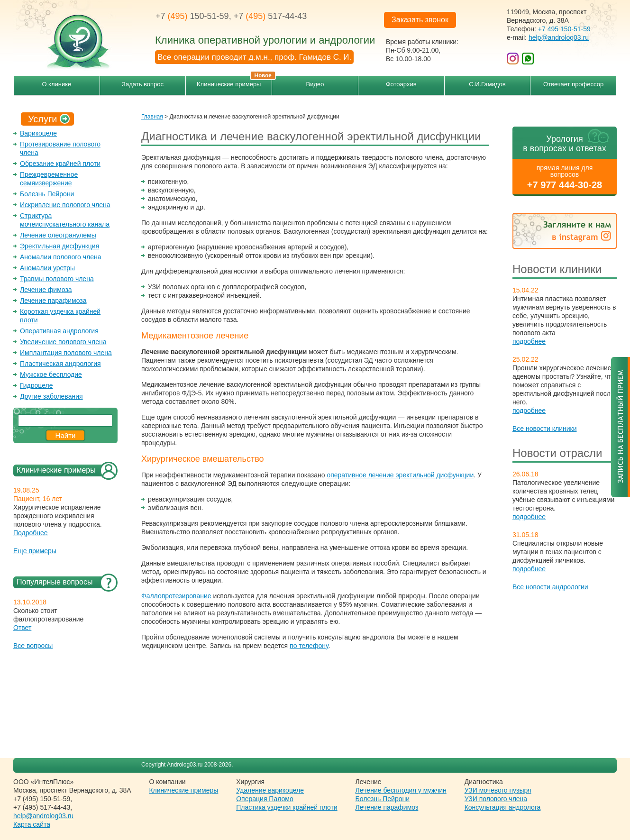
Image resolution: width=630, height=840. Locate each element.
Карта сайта (32, 824)
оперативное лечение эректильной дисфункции (400, 475)
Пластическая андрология (60, 364)
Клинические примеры (234, 82)
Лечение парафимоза (53, 301)
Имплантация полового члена (66, 353)
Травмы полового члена (57, 279)
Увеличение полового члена (63, 342)
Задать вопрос (143, 84)
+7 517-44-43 (270, 16)
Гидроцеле (37, 385)
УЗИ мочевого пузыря (498, 790)
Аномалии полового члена (60, 257)
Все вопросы (33, 646)
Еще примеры (35, 551)
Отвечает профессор (573, 84)
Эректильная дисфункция (59, 246)
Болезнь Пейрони (47, 194)
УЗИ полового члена (496, 799)
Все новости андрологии (550, 587)
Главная (152, 117)
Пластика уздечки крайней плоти (287, 807)
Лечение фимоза (46, 290)
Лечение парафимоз (387, 807)
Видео (315, 84)
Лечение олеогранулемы (58, 235)
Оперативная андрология (59, 331)
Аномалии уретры (47, 268)
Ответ (22, 628)
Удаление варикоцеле (270, 790)
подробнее (529, 341)
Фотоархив (401, 84)
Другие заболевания (51, 396)
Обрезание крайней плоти (60, 164)
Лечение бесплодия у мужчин (401, 790)
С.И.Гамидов (487, 84)
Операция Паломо (265, 799)
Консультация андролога (503, 807)
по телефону (309, 646)
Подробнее (31, 533)
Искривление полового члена (65, 205)
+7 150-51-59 (192, 16)
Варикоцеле (38, 133)
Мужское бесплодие (51, 374)
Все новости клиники (545, 429)
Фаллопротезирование (176, 596)
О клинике (56, 84)
